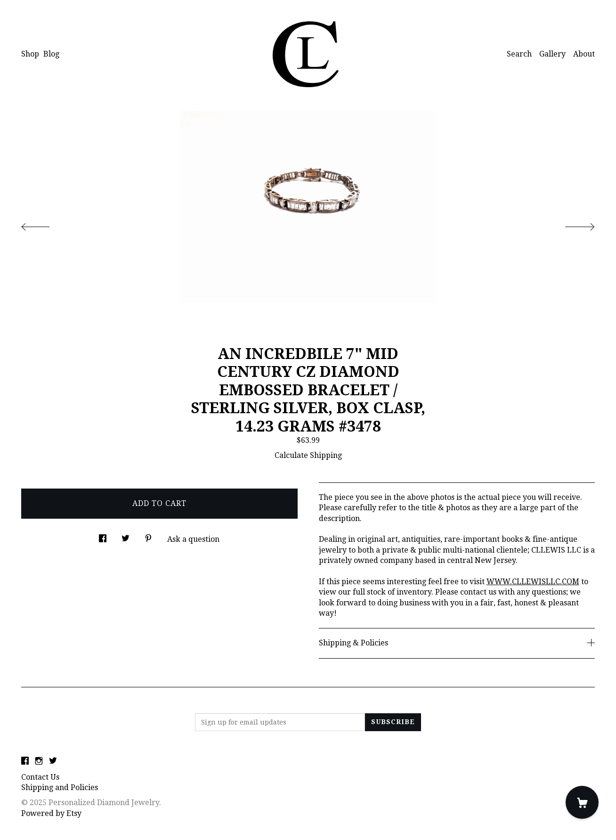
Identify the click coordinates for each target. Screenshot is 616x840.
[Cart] (582, 802)
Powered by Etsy (51, 813)
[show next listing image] (571, 224)
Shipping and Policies (60, 787)
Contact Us (40, 777)
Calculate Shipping (308, 455)
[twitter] (53, 762)
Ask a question (193, 539)
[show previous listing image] (45, 224)
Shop (30, 54)
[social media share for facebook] (103, 536)
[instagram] (39, 762)
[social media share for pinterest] (148, 536)
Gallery (552, 54)
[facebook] (25, 762)
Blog (51, 54)
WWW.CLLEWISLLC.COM (533, 582)
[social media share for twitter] (126, 536)
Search (519, 54)
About (584, 54)
